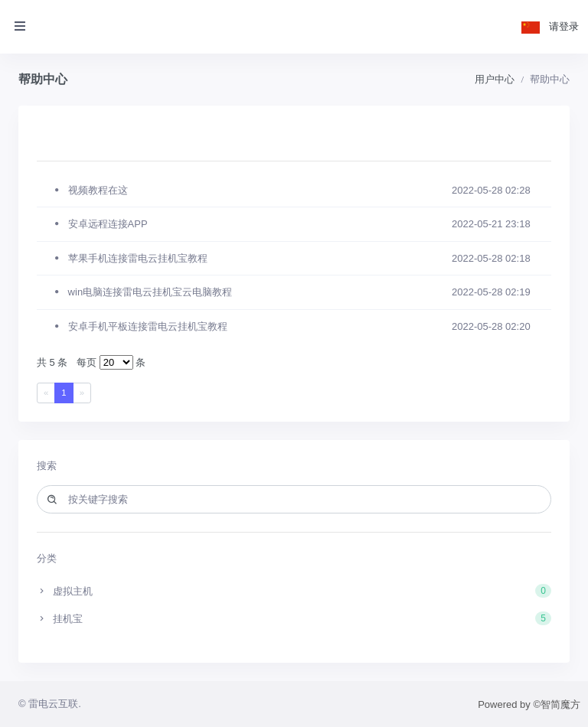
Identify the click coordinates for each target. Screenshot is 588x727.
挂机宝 (294, 618)
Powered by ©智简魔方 (529, 704)
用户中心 (495, 79)
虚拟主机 (294, 591)
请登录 (564, 26)
